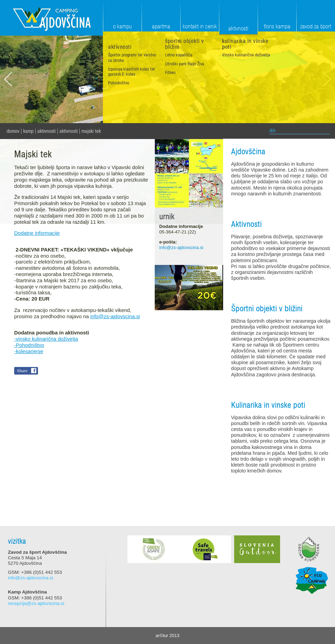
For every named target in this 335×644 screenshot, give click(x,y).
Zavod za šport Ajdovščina (51, 18)
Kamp (28, 131)
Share (22, 371)
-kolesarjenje (29, 351)
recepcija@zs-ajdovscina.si (36, 603)
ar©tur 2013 (168, 636)
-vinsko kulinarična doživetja (46, 339)
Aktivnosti (46, 131)
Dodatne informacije (37, 233)
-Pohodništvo (29, 345)
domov (13, 131)
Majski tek (91, 131)
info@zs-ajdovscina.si (115, 316)
